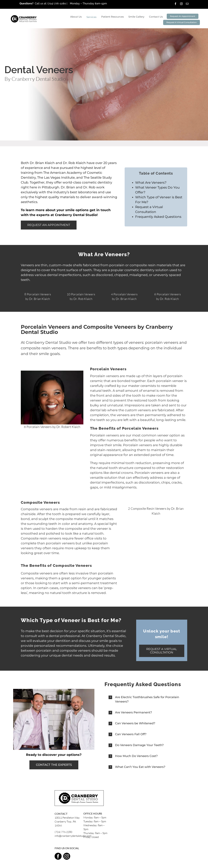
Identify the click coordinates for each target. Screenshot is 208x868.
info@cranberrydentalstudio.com (73, 836)
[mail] (187, 4)
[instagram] (181, 4)
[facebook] (175, 4)
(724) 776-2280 (57, 3)
